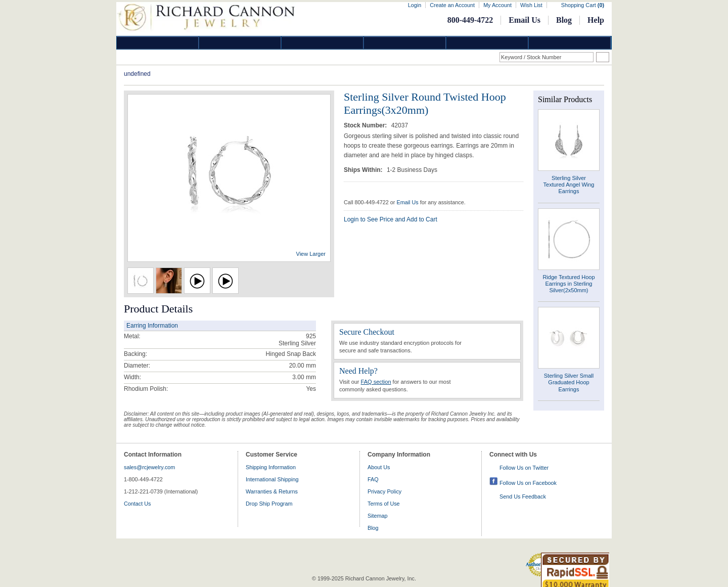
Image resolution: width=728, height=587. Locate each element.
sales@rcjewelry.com (149, 467)
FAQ (373, 479)
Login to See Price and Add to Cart (391, 219)
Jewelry (405, 43)
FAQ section (376, 382)
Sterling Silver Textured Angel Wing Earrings (569, 185)
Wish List (531, 5)
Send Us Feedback (523, 496)
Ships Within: (364, 170)
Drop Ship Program (269, 504)
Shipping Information (271, 467)
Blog (564, 20)
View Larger (311, 254)
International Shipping (272, 479)
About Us (379, 467)
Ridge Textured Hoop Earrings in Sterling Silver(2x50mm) (568, 284)
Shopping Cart (583, 5)
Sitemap (378, 516)
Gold (240, 43)
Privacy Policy (384, 491)
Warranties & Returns (272, 491)
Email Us (525, 20)
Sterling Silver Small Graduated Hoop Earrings (569, 382)
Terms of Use (384, 504)
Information (487, 43)
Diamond (158, 43)
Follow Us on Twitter (524, 468)
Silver (323, 43)
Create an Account (452, 5)
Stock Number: (366, 125)
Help (596, 20)
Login (415, 5)
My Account (497, 5)
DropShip (570, 43)
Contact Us (137, 504)
